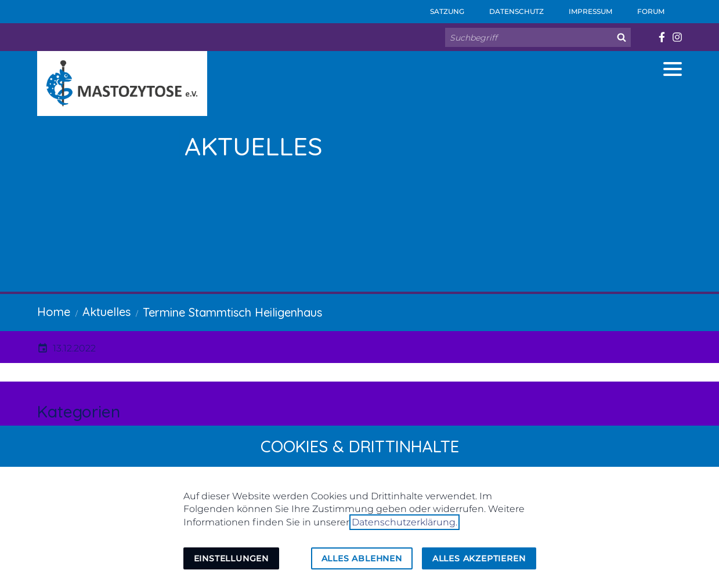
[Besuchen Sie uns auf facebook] (661, 37)
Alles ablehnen (362, 558)
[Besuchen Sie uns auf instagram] (677, 37)
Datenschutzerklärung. (404, 522)
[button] (673, 69)
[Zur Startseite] (122, 84)
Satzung (439, 8)
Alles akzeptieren (479, 558)
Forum (643, 8)
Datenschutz (509, 8)
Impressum (583, 8)
